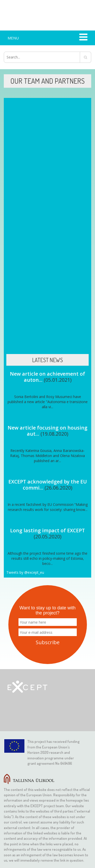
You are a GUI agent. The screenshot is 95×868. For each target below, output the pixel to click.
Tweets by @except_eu (25, 572)
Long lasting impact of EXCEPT (48, 530)
